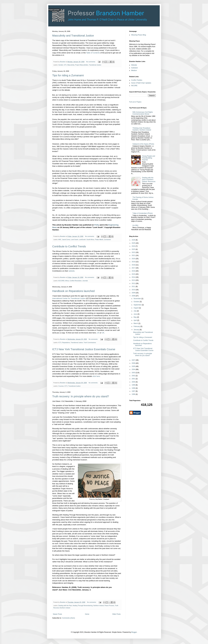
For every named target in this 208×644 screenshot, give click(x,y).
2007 (134, 360)
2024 (134, 246)
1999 (134, 385)
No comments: (91, 62)
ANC (60, 240)
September (138, 305)
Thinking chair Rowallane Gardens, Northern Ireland (142, 129)
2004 (134, 369)
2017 (134, 268)
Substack (134, 68)
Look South (74, 240)
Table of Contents (93, 53)
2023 (134, 249)
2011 (134, 287)
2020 (134, 259)
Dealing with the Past (65, 606)
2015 (134, 274)
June (136, 314)
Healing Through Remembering (83, 606)
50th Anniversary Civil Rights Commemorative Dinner (143, 113)
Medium (134, 70)
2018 (134, 265)
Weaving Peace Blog (139, 35)
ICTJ (60, 343)
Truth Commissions (90, 343)
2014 (134, 277)
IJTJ (65, 65)
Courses (61, 386)
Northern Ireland (99, 606)
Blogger (134, 632)
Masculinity (71, 65)
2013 (134, 280)
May (135, 317)
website (72, 271)
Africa (67, 281)
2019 (134, 262)
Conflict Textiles (137, 80)
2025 (134, 243)
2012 (134, 283)
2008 (134, 296)
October (137, 302)
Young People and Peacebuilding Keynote (149, 158)
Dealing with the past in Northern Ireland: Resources (149, 180)
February (137, 326)
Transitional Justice (95, 65)
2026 (134, 240)
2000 (134, 382)
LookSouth (82, 240)
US (98, 333)
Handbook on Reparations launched (73, 291)
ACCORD (61, 281)
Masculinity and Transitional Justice (73, 36)
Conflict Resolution (76, 281)
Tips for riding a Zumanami (68, 75)
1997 (134, 391)
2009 (134, 293)
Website (134, 65)
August (136, 308)
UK (103, 333)
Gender (61, 65)
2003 (134, 373)
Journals (85, 281)
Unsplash (106, 499)
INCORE (134, 86)
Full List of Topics (135, 102)
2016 (134, 271)
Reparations (66, 343)
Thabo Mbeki (99, 240)
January (137, 330)
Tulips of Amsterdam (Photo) (143, 213)
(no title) (135, 225)
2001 (134, 379)
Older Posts (116, 614)
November (137, 299)
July (135, 311)
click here (96, 376)
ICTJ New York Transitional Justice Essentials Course (84, 349)
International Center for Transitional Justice (69, 298)
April (135, 320)
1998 (134, 388)
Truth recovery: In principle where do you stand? (81, 396)
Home (87, 614)
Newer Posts (57, 614)
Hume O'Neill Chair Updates (141, 83)
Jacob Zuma (66, 240)
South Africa (90, 240)
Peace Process (109, 606)
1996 (134, 394)
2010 (134, 290)
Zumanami (107, 240)
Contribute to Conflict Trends (69, 246)
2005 (134, 366)
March (136, 323)
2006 (134, 363)
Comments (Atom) (68, 618)
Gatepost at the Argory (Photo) (143, 144)
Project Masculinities (82, 65)
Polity (97, 225)
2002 (134, 376)
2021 (134, 255)
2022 (134, 252)
